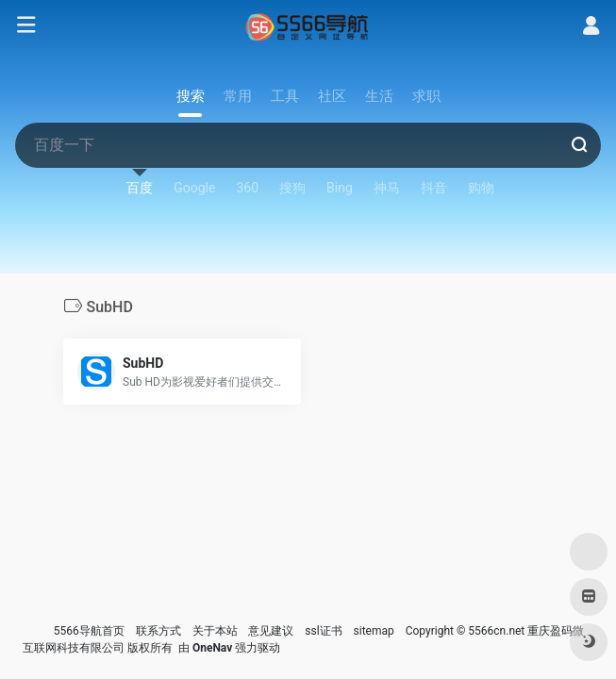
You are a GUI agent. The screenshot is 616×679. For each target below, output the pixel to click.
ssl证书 (323, 631)
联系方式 (158, 631)
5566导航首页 (89, 631)
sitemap (374, 631)
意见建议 (271, 631)
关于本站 (215, 631)
